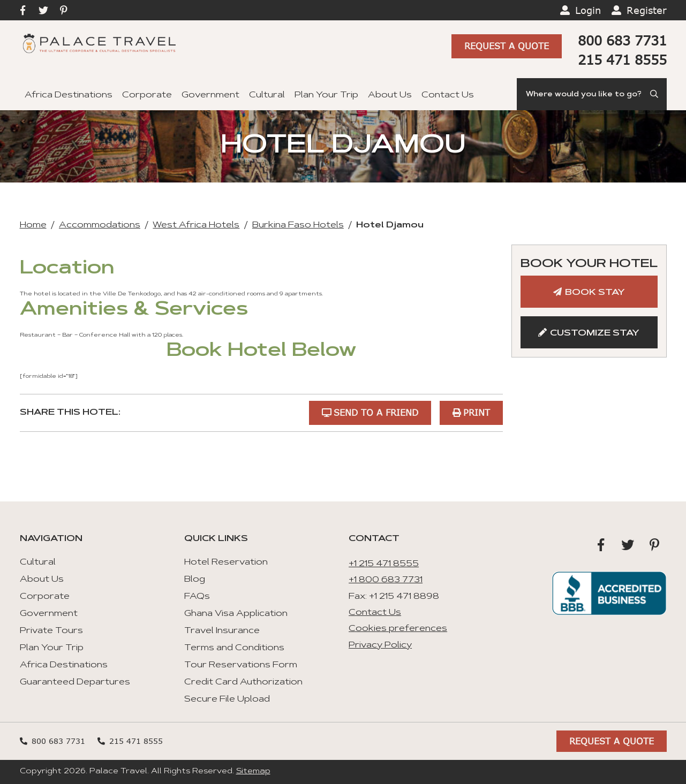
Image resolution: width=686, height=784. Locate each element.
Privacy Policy (380, 645)
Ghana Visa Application (236, 614)
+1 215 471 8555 (384, 564)
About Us (390, 95)
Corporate (147, 95)
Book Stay (595, 293)
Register (647, 10)
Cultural (267, 95)
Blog (195, 580)
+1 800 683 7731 (386, 580)
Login (588, 10)
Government (210, 95)
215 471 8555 (622, 60)
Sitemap (253, 772)
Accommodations (100, 225)
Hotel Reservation (226, 562)
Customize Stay (595, 333)
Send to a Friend (376, 412)
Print (477, 412)
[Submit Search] (655, 94)
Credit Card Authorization (243, 682)
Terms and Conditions (234, 648)
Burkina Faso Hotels (298, 225)
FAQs (197, 597)
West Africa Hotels (196, 225)
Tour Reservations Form (241, 665)
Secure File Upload (227, 699)
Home (33, 225)
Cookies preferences (398, 629)
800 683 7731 (622, 40)
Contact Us (448, 95)
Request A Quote (507, 46)
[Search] (592, 94)
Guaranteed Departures (75, 682)
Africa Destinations (69, 95)
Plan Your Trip (326, 95)
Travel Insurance (222, 631)
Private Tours (51, 631)
